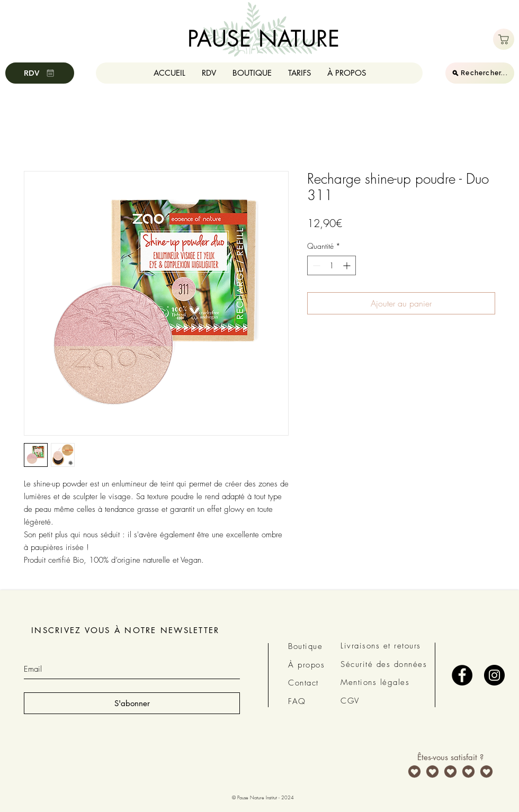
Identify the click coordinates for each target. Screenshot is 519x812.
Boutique (305, 646)
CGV (350, 701)
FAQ (297, 701)
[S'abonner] (132, 703)
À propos (306, 665)
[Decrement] (315, 265)
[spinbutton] (332, 265)
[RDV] (40, 73)
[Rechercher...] (480, 73)
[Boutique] (504, 39)
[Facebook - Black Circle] (462, 675)
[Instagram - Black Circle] (494, 675)
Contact (303, 683)
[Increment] (348, 265)
